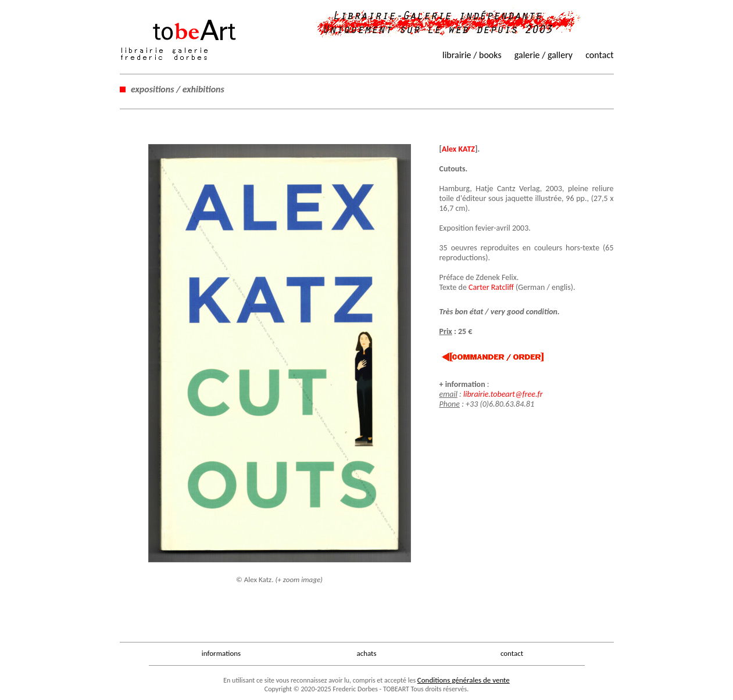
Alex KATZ (458, 149)
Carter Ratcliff (491, 287)
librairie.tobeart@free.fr (503, 394)
